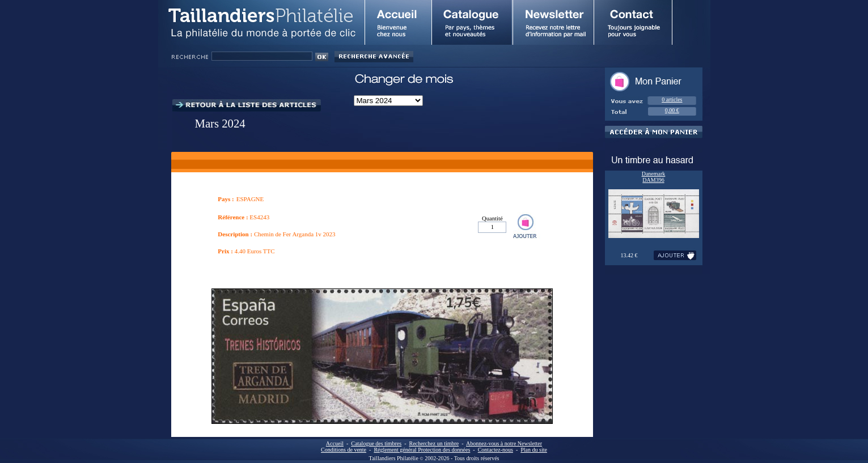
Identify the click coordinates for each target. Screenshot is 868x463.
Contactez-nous (496, 450)
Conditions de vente (344, 450)
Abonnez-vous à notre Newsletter (504, 443)
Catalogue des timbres (376, 443)
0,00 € (672, 110)
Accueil (335, 443)
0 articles (672, 99)
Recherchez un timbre (434, 443)
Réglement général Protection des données (422, 450)
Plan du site (534, 450)
